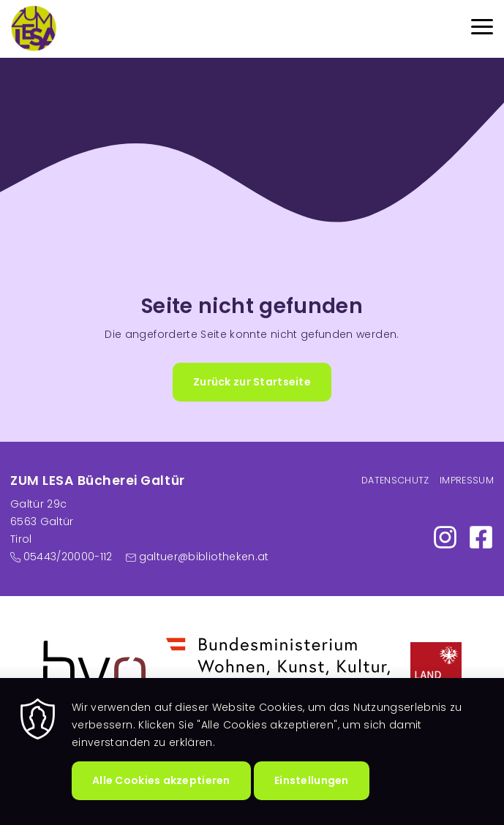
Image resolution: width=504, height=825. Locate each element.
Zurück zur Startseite (252, 382)
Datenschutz (395, 480)
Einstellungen (312, 801)
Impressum (467, 480)
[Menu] (482, 29)
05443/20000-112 (68, 557)
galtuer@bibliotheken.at (204, 557)
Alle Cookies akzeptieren (161, 801)
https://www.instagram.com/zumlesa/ (445, 537)
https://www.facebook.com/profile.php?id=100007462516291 (481, 537)
